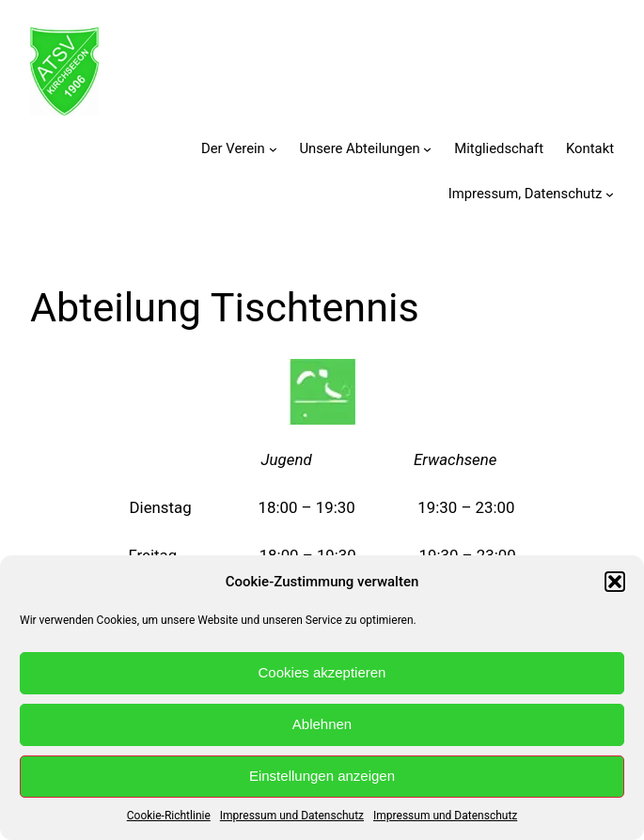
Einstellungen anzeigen (322, 776)
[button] (615, 582)
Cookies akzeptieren (322, 672)
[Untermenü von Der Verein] (273, 149)
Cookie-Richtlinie (169, 816)
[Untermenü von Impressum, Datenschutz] (610, 194)
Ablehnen (322, 724)
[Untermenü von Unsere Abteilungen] (427, 149)
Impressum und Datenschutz (292, 816)
